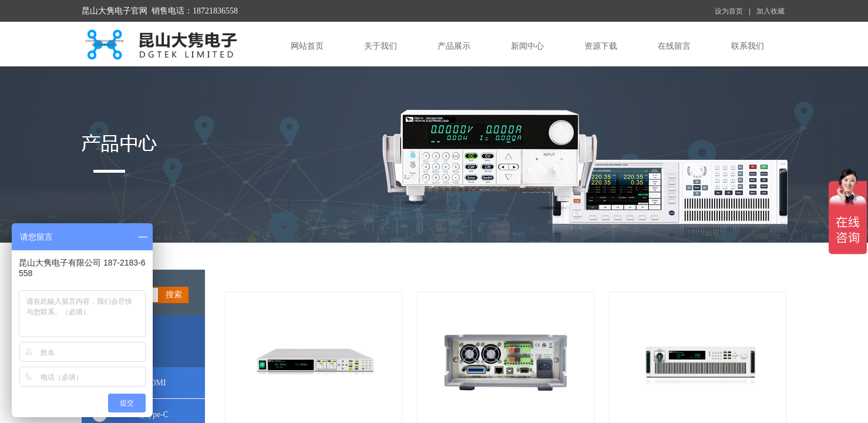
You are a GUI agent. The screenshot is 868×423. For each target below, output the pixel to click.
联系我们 (748, 46)
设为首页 (729, 11)
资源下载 (601, 46)
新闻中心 (527, 46)
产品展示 (454, 46)
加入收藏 (771, 11)
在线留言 (674, 46)
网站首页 (307, 46)
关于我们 (381, 46)
